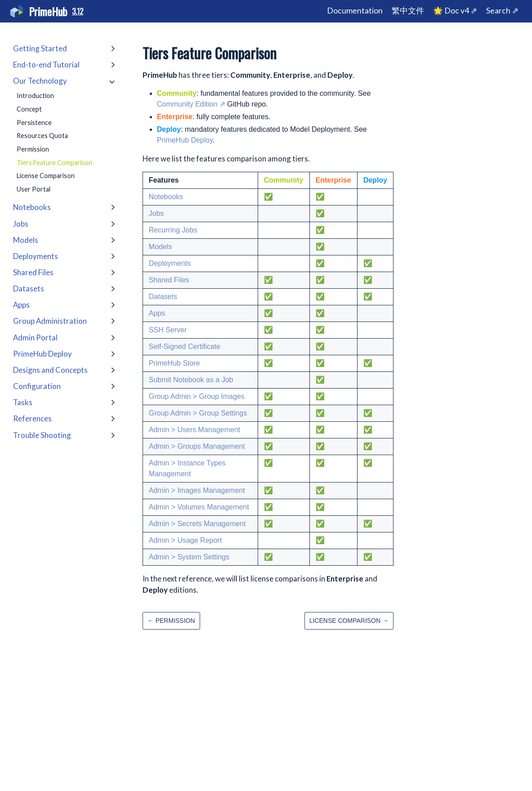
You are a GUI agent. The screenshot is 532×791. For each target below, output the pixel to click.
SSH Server (168, 330)
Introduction (35, 96)
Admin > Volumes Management (199, 507)
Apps (157, 313)
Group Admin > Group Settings (198, 413)
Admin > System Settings (189, 557)
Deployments (170, 263)
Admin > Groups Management (197, 446)
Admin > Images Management (197, 490)
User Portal (34, 189)
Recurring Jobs (173, 230)
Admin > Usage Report (185, 540)
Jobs (156, 213)
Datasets (163, 297)
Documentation (355, 11)
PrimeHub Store (174, 363)
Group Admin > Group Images (197, 396)
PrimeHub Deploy (185, 140)
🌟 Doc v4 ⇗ (455, 11)
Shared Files (169, 280)
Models (161, 247)
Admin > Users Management (194, 430)
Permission (33, 149)
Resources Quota (42, 136)
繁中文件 (408, 11)
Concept (29, 109)
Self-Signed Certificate (185, 346)
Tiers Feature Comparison (54, 163)
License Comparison (46, 176)
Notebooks (166, 197)
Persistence (34, 123)
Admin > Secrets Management (197, 524)
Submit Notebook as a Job (191, 380)
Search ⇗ (502, 11)
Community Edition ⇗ (191, 104)
